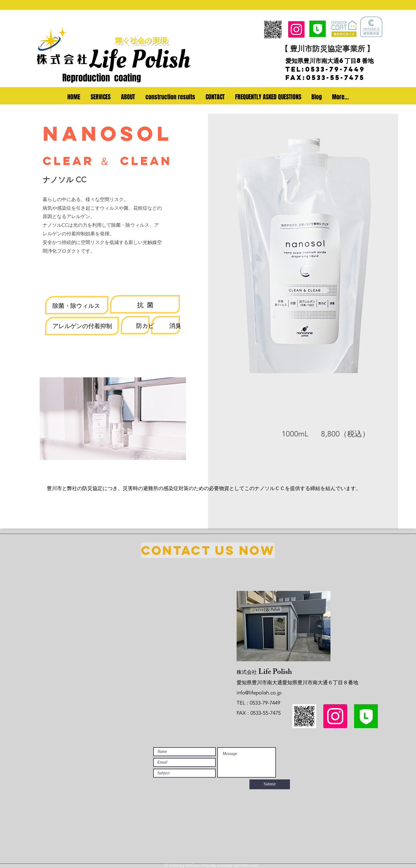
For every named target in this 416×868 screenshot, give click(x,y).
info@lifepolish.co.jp (259, 693)
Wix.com (250, 865)
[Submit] (270, 784)
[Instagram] (296, 29)
